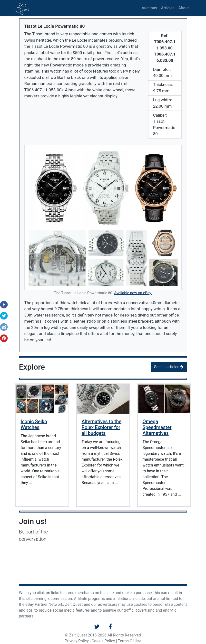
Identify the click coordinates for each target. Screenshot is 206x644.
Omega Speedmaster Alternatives (157, 427)
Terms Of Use (130, 641)
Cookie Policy (103, 641)
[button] (2, 305)
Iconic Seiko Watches (34, 424)
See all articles (169, 367)
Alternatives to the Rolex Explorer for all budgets (102, 427)
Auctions (149, 8)
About (184, 8)
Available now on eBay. (133, 293)
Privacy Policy (77, 641)
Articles (168, 8)
